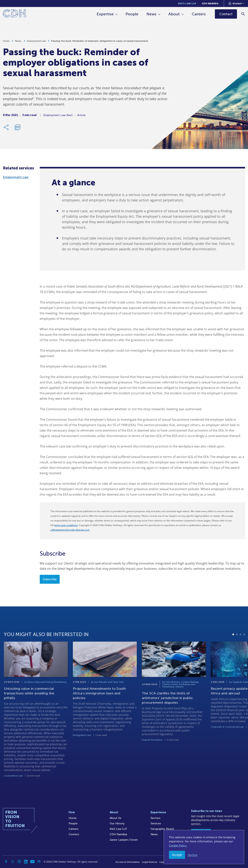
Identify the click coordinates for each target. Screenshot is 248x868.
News (151, 14)
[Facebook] (6, 862)
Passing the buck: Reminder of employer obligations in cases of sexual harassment (100, 41)
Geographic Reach (162, 829)
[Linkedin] (26, 862)
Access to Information (128, 862)
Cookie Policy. (178, 846)
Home (6, 41)
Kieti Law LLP (187, 3)
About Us (115, 818)
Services (156, 823)
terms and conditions (66, 525)
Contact (74, 834)
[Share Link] (6, 127)
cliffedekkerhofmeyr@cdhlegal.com (70, 530)
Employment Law (36, 41)
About (174, 14)
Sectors (155, 818)
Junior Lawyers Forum (124, 840)
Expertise (105, 14)
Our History (117, 823)
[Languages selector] (236, 3)
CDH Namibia (210, 3)
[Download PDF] (17, 127)
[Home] (14, 14)
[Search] (243, 14)
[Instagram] (19, 862)
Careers (199, 14)
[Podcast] (39, 862)
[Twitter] (13, 862)
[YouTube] (32, 862)
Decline (193, 855)
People (132, 14)
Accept (177, 855)
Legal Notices (150, 862)
